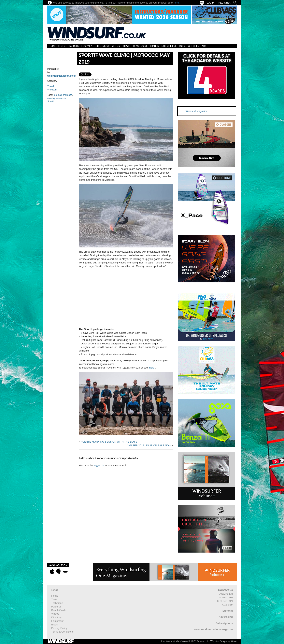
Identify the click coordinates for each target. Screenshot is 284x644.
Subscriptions (224, 623)
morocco (68, 95)
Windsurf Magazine (197, 111)
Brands (154, 46)
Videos (116, 46)
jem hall (58, 95)
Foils (182, 46)
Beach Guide (140, 46)
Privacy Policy (59, 628)
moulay (51, 98)
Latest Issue (169, 46)
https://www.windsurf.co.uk (174, 641)
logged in (99, 465)
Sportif (51, 102)
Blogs (55, 625)
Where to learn (197, 46)
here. (177, 3)
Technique (103, 46)
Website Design (219, 641)
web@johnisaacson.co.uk (62, 76)
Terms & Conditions (62, 632)
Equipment (88, 46)
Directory (56, 617)
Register (225, 3)
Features (73, 46)
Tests (62, 46)
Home (52, 46)
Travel (127, 46)
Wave (234, 641)
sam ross (61, 98)
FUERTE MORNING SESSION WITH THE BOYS (109, 442)
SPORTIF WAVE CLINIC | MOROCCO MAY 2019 (124, 59)
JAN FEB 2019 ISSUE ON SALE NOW (149, 445)
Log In (211, 3)
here (152, 368)
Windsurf (52, 90)
